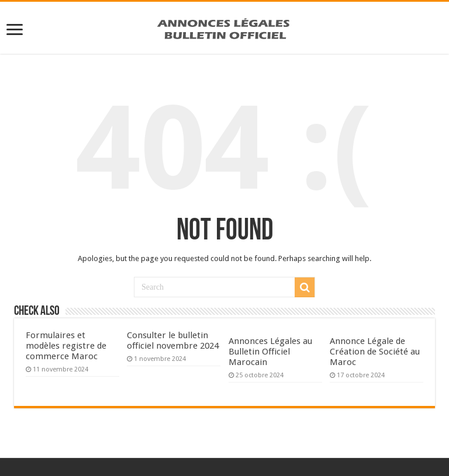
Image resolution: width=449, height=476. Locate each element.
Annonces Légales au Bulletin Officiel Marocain (270, 352)
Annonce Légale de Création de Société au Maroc (375, 352)
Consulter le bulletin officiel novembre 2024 (173, 341)
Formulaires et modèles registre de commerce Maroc (66, 346)
